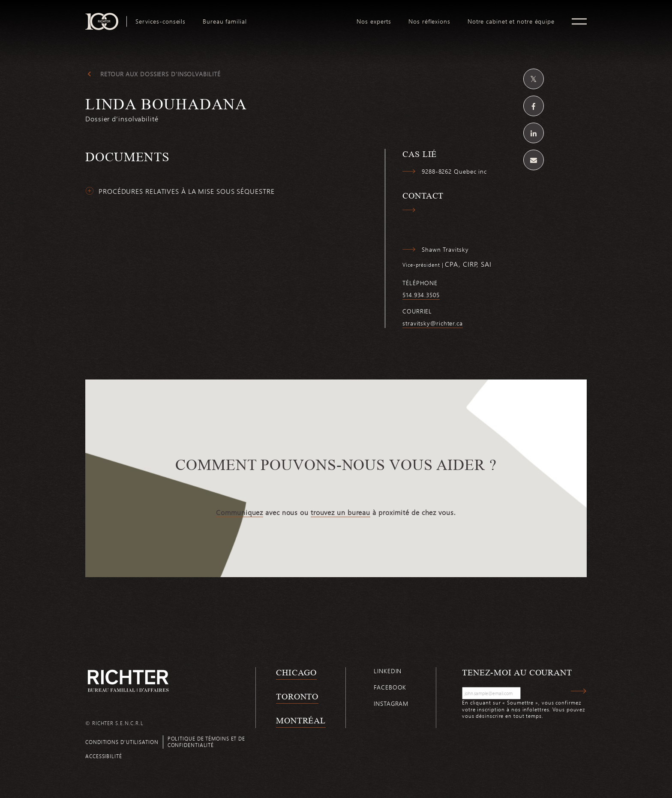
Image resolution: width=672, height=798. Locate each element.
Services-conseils (160, 21)
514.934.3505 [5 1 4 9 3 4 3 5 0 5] (421, 295)
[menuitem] (160, 21)
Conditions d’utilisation (122, 742)
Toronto (297, 696)
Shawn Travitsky (445, 250)
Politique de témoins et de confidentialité (206, 742)
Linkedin (388, 671)
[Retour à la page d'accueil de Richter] (128, 681)
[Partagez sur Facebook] (534, 106)
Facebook (390, 687)
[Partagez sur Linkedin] (534, 133)
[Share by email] (534, 160)
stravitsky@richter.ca (433, 323)
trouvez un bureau (340, 512)
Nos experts (374, 21)
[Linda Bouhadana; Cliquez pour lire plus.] (336, 114)
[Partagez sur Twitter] (534, 79)
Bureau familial (225, 21)
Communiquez (240, 512)
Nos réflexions (429, 21)
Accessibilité (104, 756)
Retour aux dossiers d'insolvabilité (160, 74)
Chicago (296, 672)
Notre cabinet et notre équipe (511, 21)
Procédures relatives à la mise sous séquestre (187, 191)
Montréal (301, 720)
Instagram (391, 703)
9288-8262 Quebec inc (454, 172)
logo (302, 16)
